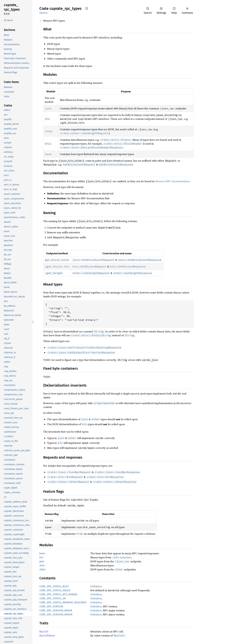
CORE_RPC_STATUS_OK (53, 598)
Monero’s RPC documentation (172, 181)
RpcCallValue (47, 636)
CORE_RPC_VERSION (51, 606)
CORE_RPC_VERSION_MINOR (56, 614)
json (42, 561)
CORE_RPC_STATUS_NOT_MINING (58, 594)
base (42, 553)
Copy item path (87, 8)
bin (41, 557)
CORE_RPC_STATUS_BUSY (54, 586)
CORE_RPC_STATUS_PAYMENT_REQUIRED (63, 602)
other (43, 569)
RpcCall (44, 632)
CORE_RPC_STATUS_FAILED (55, 590)
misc (42, 565)
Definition (96, 586)
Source (43, 13)
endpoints (122, 557)
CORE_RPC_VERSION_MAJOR (56, 610)
